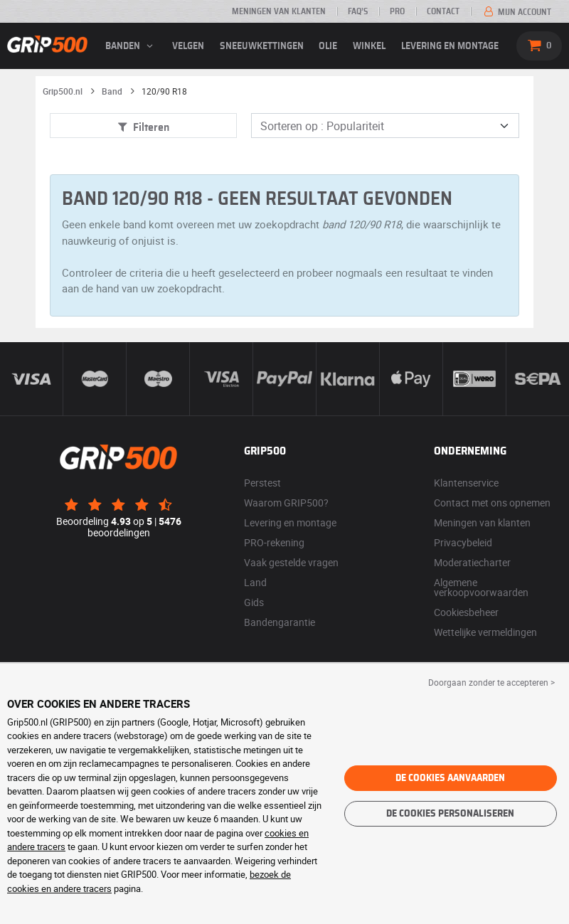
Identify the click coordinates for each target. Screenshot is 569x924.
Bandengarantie (280, 622)
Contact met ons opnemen (492, 503)
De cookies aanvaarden (450, 778)
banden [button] (131, 46)
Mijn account (516, 12)
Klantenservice (466, 483)
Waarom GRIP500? (286, 503)
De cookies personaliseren (450, 814)
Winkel (369, 46)
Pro (397, 11)
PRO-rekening (274, 542)
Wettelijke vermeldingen (485, 632)
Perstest (262, 483)
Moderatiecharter (472, 562)
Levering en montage (450, 46)
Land (255, 582)
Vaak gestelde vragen (291, 562)
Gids (254, 602)
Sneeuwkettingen (262, 46)
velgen (188, 46)
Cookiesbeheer (466, 612)
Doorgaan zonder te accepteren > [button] (491, 682)
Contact (443, 11)
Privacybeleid (463, 542)
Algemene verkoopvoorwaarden (481, 587)
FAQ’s (358, 11)
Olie (328, 46)
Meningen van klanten (279, 11)
